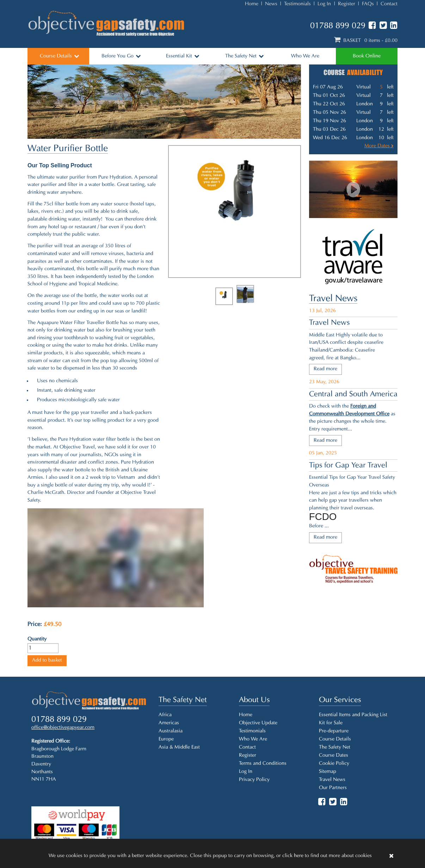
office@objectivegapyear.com (63, 728)
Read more (325, 369)
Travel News (333, 299)
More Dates (379, 146)
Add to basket (47, 660)
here (299, 856)
